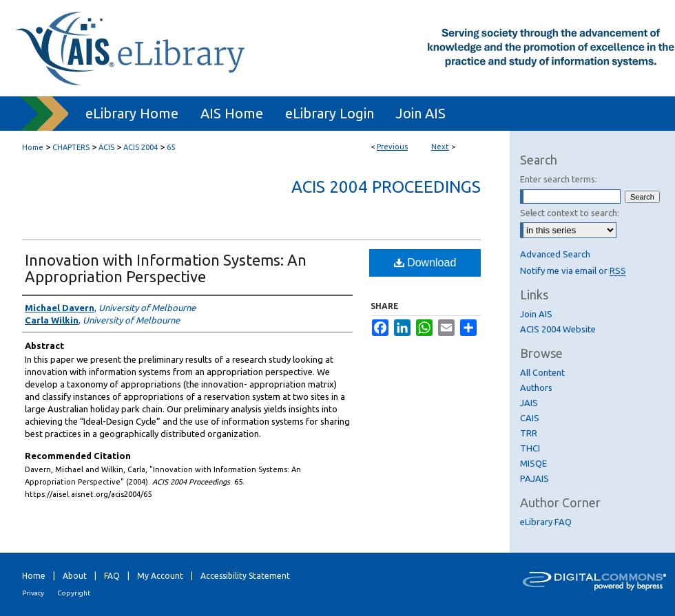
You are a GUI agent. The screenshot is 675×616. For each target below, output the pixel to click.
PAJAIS (534, 478)
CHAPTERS (71, 147)
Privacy (33, 593)
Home (33, 147)
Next (440, 147)
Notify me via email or (573, 270)
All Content (542, 372)
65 (171, 147)
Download (425, 263)
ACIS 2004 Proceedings (386, 187)
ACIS (106, 147)
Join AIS (536, 314)
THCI (530, 448)
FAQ (112, 576)
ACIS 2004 (141, 147)
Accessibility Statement (245, 576)
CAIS (530, 418)
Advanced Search (555, 254)
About (75, 576)
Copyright (74, 593)
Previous (392, 147)
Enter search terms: (559, 179)
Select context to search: (570, 213)
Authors (536, 387)
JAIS (529, 403)
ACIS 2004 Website (558, 329)
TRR (529, 433)
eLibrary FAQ (546, 522)
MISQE (533, 463)
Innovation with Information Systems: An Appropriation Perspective (166, 268)
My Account (160, 576)
